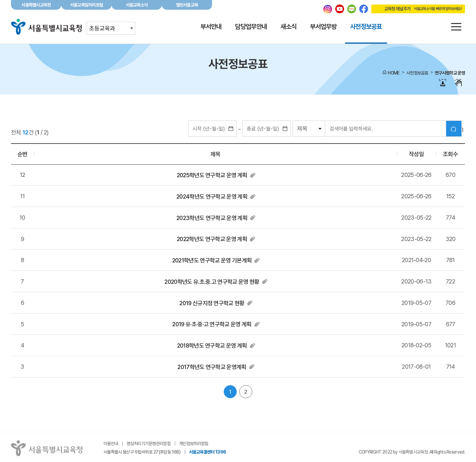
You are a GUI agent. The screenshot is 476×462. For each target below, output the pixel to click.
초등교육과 (102, 28)
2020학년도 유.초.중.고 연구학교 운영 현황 (212, 282)
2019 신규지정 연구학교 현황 (212, 303)
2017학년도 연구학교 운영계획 (212, 367)
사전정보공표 (417, 73)
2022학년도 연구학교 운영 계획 (212, 239)
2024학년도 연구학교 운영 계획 (212, 196)
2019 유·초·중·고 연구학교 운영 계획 (212, 324)
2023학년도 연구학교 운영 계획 (212, 218)
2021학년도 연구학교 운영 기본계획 (212, 260)
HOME (394, 73)
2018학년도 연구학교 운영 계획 (212, 346)
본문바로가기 (238, 0)
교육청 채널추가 (416, 9)
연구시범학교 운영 (450, 73)
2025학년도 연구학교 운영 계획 (212, 175)
